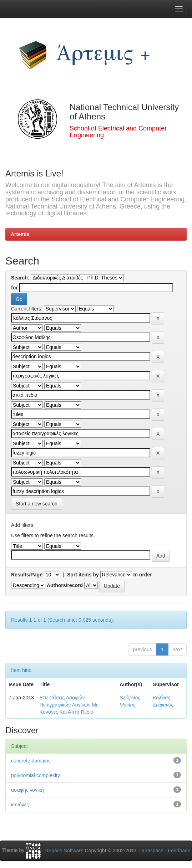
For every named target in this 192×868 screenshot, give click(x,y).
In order (143, 575)
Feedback (179, 851)
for (14, 288)
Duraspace (151, 851)
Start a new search (37, 504)
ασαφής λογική (27, 790)
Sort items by (83, 575)
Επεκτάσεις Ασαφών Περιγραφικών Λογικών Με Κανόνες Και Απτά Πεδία (69, 705)
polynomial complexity (36, 775)
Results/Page (27, 575)
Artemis (20, 234)
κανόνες (20, 805)
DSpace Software (64, 851)
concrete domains (31, 761)
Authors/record (65, 585)
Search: (20, 278)
